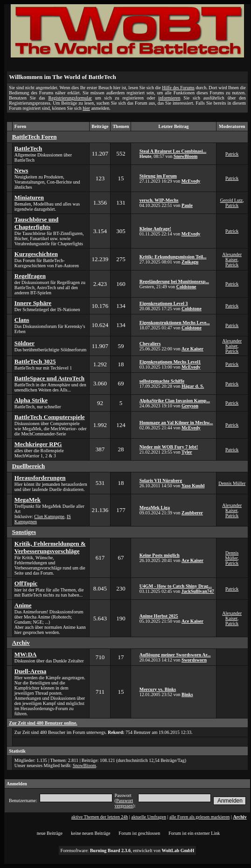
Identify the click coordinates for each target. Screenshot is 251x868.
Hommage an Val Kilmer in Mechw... (176, 423)
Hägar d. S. (193, 386)
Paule (187, 205)
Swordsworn (194, 660)
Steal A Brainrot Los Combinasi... (173, 151)
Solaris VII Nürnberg (161, 480)
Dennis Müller (232, 483)
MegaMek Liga (155, 508)
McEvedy (191, 181)
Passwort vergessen (124, 803)
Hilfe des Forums (178, 88)
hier (86, 108)
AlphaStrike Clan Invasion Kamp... (175, 401)
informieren (169, 98)
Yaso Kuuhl (193, 486)
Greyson (190, 406)
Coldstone (186, 287)
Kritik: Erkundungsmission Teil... (173, 257)
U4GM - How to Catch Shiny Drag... (176, 586)
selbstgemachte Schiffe (162, 381)
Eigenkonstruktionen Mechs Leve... (175, 323)
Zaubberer (192, 513)
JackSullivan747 (198, 591)
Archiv (240, 817)
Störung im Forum (158, 176)
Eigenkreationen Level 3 (164, 303)
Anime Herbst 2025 (159, 616)
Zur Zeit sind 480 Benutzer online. (43, 723)
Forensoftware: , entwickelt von (128, 850)
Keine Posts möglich (160, 555)
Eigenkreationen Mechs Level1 (170, 362)
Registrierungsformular (70, 98)
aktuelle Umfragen (149, 817)
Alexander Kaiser (232, 257)
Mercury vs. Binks (158, 689)
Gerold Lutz (232, 200)
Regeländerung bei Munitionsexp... (174, 281)
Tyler (187, 452)
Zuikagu (190, 262)
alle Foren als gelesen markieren (199, 817)
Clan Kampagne (49, 516)
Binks (187, 694)
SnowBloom (185, 156)
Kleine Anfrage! (155, 229)
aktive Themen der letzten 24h (100, 817)
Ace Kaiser (192, 349)
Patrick (232, 154)
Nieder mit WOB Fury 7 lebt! (169, 447)
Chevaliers (150, 344)
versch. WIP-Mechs (159, 200)
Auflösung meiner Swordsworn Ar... (175, 655)
